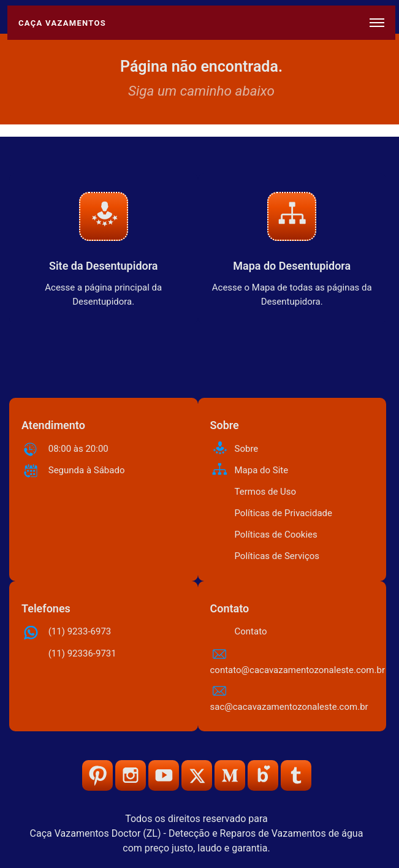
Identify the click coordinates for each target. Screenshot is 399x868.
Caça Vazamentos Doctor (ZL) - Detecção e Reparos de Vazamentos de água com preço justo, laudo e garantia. (197, 841)
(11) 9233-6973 (80, 631)
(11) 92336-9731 (82, 653)
